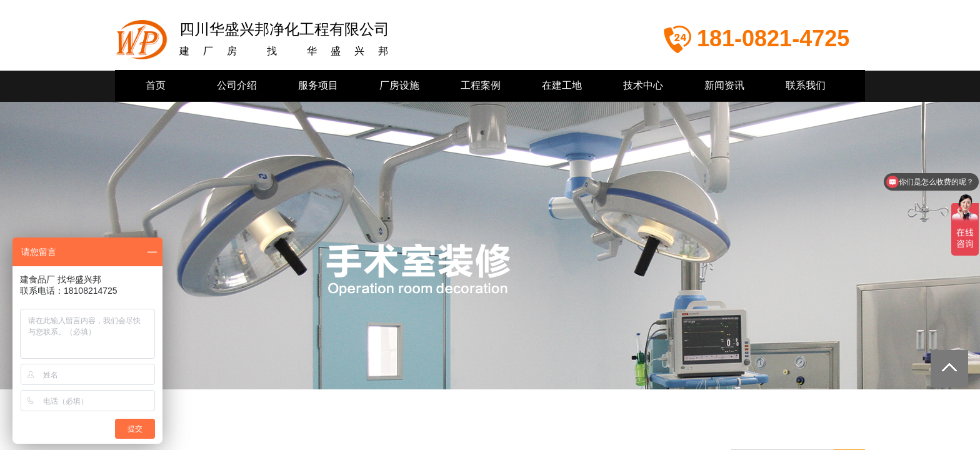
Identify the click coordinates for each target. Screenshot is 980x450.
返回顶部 (949, 369)
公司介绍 (237, 85)
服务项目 (318, 85)
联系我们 (806, 85)
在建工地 (562, 85)
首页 (156, 85)
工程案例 (481, 85)
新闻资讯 (724, 85)
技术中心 (643, 85)
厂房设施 (399, 85)
